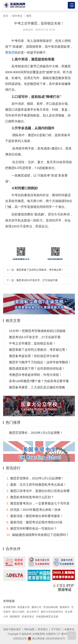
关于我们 (56, 629)
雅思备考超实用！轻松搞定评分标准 (34, 356)
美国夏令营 (24, 607)
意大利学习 (33, 612)
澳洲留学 (64, 607)
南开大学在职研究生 (52, 612)
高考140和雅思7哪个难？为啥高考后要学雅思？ (39, 382)
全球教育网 (9, 607)
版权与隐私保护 (12, 629)
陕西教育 (15, 617)
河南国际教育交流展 (47, 617)
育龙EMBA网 (51, 607)
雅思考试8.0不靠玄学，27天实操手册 (37, 280)
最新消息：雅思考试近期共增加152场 (34, 522)
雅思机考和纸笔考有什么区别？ (30, 497)
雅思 (29, 16)
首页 (6, 16)
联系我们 (43, 629)
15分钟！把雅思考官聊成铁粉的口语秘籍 (37, 331)
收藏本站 (69, 629)
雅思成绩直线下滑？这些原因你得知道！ (37, 368)
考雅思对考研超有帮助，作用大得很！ (35, 375)
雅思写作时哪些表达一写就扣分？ (32, 528)
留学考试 (17, 16)
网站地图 (29, 629)
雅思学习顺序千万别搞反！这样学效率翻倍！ (40, 362)
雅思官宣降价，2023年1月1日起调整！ (36, 433)
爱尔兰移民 (19, 612)
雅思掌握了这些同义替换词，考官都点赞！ (40, 270)
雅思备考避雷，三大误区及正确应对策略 (37, 387)
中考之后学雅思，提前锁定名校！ (32, 343)
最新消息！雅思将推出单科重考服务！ (35, 516)
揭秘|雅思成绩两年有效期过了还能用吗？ (38, 535)
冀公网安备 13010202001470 (46, 639)
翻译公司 (37, 607)
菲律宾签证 (28, 617)
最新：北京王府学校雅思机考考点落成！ (36, 485)
